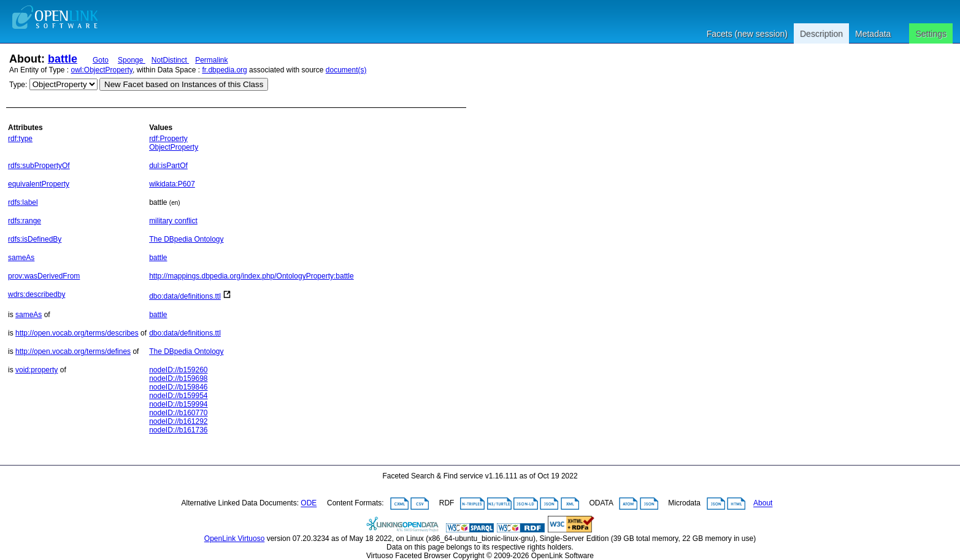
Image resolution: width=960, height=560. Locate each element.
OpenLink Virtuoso (235, 539)
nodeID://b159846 (178, 387)
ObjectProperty (174, 147)
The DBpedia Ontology (186, 239)
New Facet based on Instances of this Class (184, 84)
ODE (309, 504)
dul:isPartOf (168, 166)
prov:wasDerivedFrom (44, 276)
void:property (36, 370)
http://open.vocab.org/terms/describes (77, 333)
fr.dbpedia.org (224, 70)
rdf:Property (168, 139)
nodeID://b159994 (178, 404)
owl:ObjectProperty (102, 70)
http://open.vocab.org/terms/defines (73, 351)
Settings (931, 34)
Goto (101, 60)
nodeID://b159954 (178, 396)
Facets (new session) (747, 34)
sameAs (21, 258)
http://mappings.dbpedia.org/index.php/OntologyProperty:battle (252, 276)
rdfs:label (23, 202)
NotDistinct (170, 60)
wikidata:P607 (172, 184)
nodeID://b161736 (178, 430)
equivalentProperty (39, 184)
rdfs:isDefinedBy (35, 239)
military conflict (173, 221)
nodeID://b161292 (178, 421)
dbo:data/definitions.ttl (185, 296)
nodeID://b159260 (178, 370)
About (763, 504)
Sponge (132, 60)
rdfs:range (25, 221)
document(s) (346, 70)
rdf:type (20, 139)
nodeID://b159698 (178, 378)
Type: (18, 85)
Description (821, 34)
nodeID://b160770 (178, 413)
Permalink (211, 60)
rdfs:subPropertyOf (39, 166)
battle (63, 59)
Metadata (873, 34)
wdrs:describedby (36, 294)
